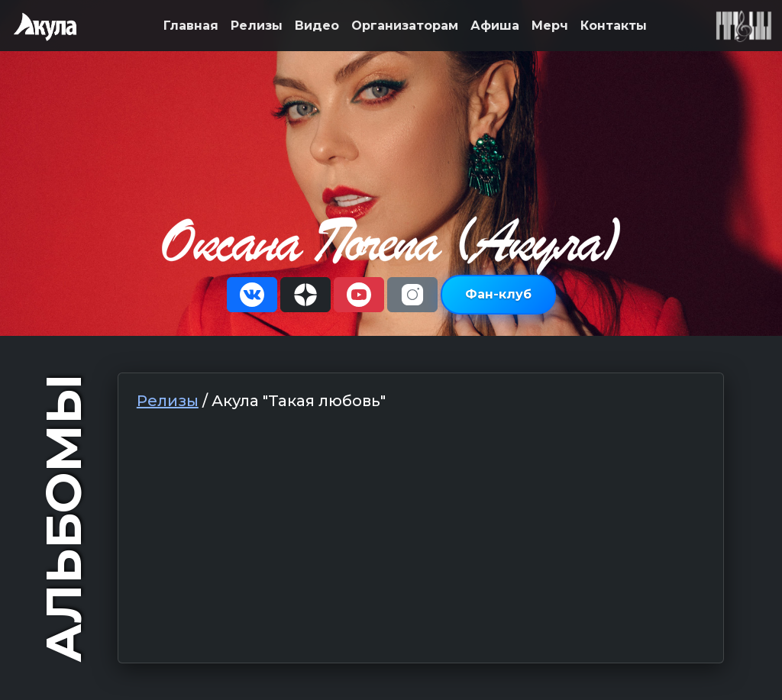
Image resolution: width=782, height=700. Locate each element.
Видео (317, 26)
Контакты (614, 26)
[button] (252, 295)
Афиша (495, 26)
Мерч (550, 26)
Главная (191, 26)
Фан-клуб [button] (498, 294)
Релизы (257, 26)
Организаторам (405, 26)
